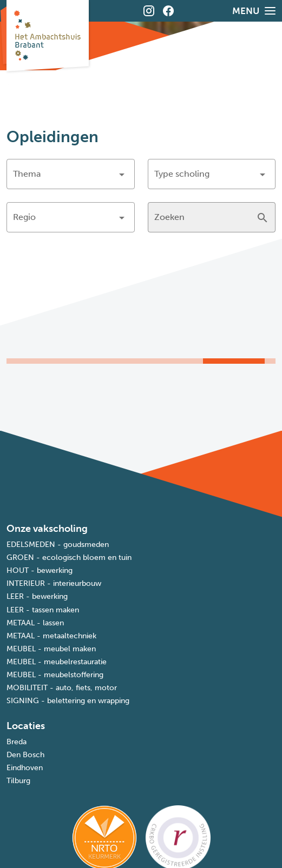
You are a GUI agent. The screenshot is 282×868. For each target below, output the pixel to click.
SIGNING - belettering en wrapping (68, 701)
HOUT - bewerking (40, 570)
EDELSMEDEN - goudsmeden (58, 545)
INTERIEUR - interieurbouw (54, 583)
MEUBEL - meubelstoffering (55, 675)
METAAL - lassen (35, 623)
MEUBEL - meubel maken (51, 649)
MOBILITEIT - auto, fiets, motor (62, 688)
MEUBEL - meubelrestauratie (57, 662)
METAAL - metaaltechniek (51, 636)
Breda (17, 742)
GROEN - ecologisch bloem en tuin (69, 557)
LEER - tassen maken (43, 610)
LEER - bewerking (37, 596)
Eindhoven (25, 768)
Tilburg (18, 781)
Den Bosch (25, 755)
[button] (71, 174)
